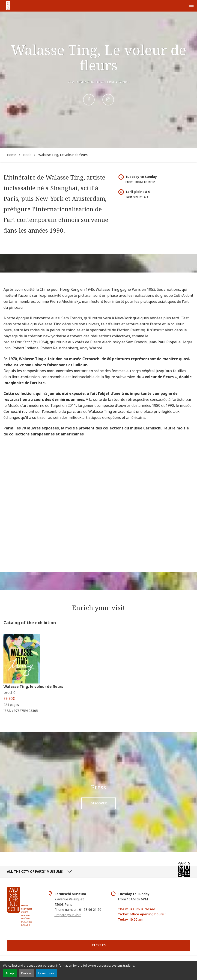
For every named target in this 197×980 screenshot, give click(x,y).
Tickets (99, 945)
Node (27, 155)
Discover (99, 803)
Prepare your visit (68, 915)
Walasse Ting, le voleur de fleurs (33, 686)
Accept (10, 973)
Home (12, 155)
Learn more (46, 973)
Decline (26, 973)
